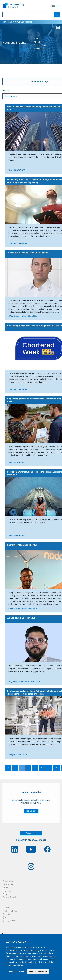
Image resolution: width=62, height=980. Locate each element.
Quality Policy (9, 921)
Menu (53, 6)
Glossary (7, 891)
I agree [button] (10, 971)
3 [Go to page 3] (35, 768)
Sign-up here (31, 811)
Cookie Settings (10, 911)
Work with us (8, 885)
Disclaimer (7, 914)
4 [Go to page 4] (42, 768)
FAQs (5, 888)
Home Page (8, 22)
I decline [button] (21, 971)
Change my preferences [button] (38, 971)
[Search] (57, 15)
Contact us (31, 833)
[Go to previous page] (15, 768)
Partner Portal (9, 897)
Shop (5, 894)
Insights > (38, 42)
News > (37, 38)
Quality (6, 917)
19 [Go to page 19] (56, 768)
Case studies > (40, 45)
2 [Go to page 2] (28, 768)
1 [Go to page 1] (22, 768)
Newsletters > (39, 49)
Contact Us (8, 881)
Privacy (6, 908)
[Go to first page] (8, 768)
